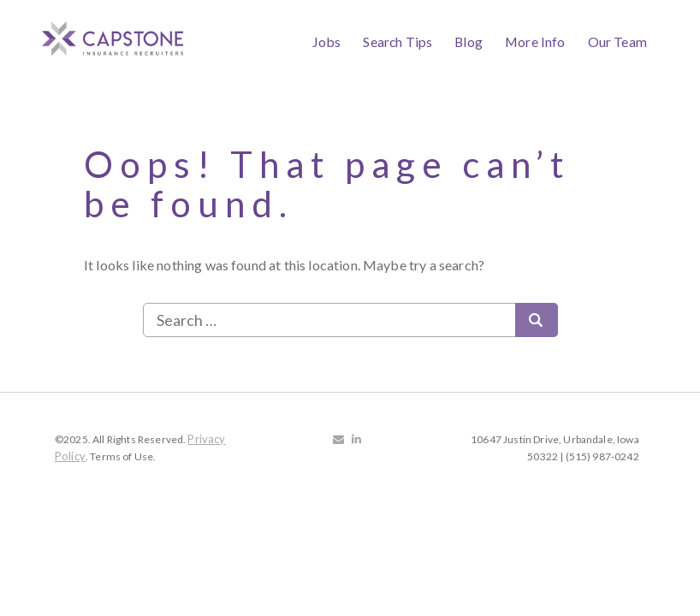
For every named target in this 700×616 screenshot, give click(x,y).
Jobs (327, 41)
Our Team (617, 41)
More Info (535, 41)
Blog (469, 41)
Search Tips (397, 41)
